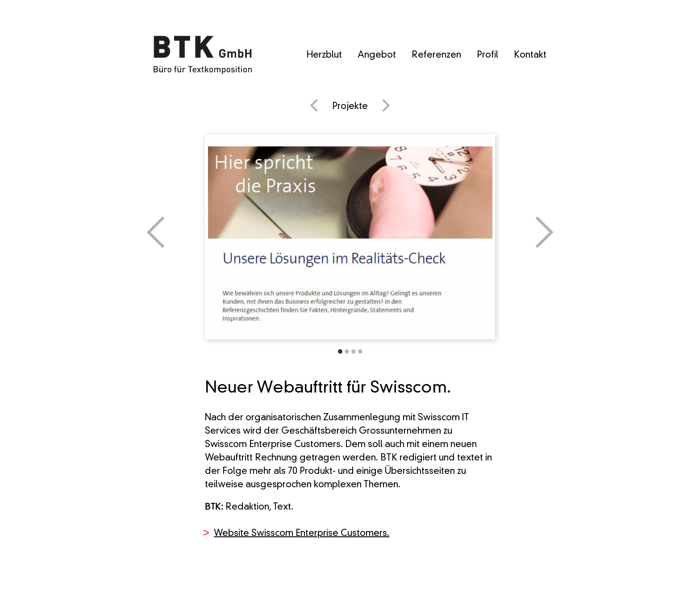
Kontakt (530, 55)
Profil (487, 55)
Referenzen (436, 55)
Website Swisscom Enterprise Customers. (302, 534)
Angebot (377, 55)
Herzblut (324, 55)
